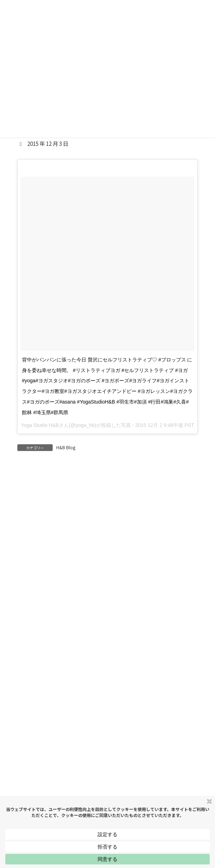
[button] (107, 688)
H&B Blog (66, 447)
